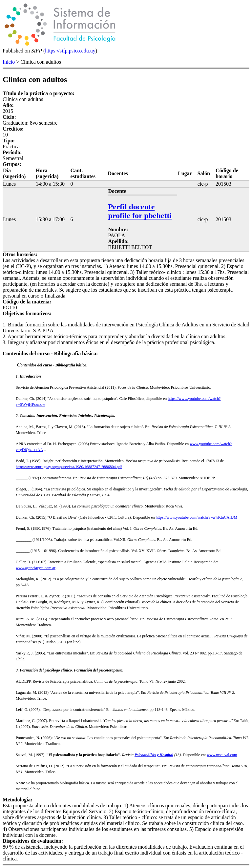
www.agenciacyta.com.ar (36, 568)
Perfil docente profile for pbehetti (140, 211)
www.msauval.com (222, 755)
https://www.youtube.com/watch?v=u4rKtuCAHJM (197, 517)
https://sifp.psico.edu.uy (70, 51)
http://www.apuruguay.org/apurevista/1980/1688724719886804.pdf (69, 467)
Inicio (9, 62)
